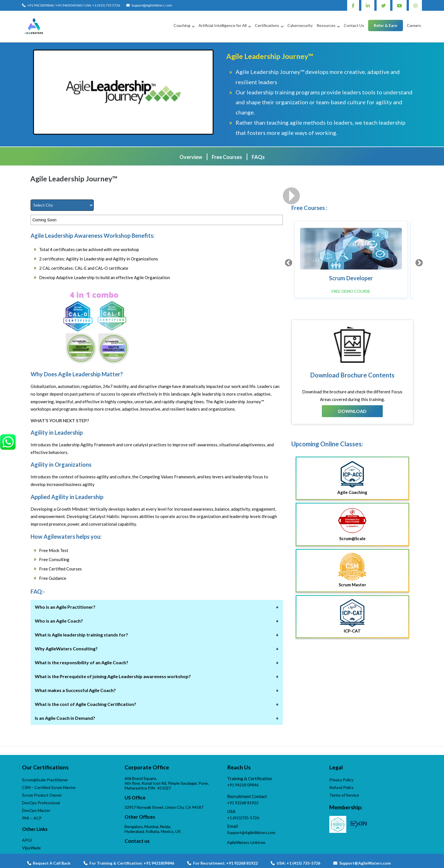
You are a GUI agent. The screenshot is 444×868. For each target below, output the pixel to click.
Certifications (267, 25)
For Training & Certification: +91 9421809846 (129, 863)
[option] (351, 259)
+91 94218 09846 (243, 785)
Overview (191, 157)
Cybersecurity (300, 25)
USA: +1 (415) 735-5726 (295, 863)
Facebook (353, 5)
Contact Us (354, 25)
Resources (326, 25)
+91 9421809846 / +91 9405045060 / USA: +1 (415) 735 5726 (74, 5)
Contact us (137, 841)
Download (352, 411)
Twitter (383, 5)
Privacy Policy (341, 780)
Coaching (182, 25)
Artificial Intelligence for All (223, 25)
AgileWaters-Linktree (246, 842)
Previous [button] (287, 262)
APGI (27, 840)
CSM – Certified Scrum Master (49, 787)
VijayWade (31, 848)
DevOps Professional (41, 803)
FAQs (258, 157)
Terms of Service (344, 795)
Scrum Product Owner (42, 795)
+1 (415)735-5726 (243, 818)
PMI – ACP (32, 818)
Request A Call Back (49, 863)
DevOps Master (36, 810)
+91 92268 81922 (243, 803)
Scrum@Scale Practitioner (45, 780)
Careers (414, 25)
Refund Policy (341, 787)
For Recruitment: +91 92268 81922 (222, 863)
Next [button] (418, 262)
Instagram (415, 5)
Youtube (400, 5)
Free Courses (227, 157)
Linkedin (368, 5)
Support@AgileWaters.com (152, 5)
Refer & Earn (386, 25)
